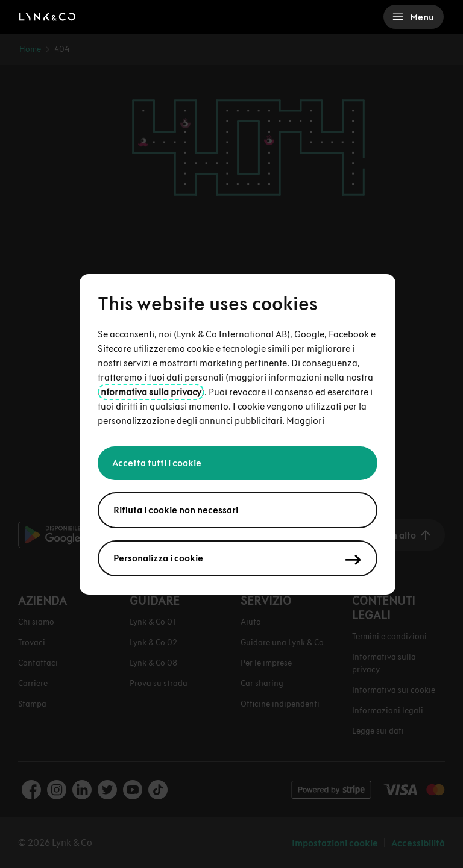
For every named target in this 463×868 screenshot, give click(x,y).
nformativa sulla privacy (151, 392)
